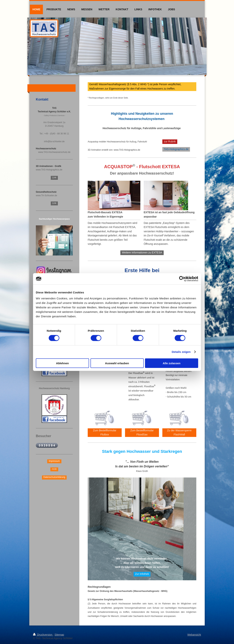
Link (54, 178)
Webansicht (194, 635)
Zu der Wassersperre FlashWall (179, 432)
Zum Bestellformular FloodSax (142, 432)
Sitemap (59, 635)
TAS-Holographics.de (176, 149)
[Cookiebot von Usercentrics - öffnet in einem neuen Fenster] (182, 279)
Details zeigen (181, 352)
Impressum (54, 461)
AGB (54, 469)
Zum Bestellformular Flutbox (105, 432)
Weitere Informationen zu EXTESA (142, 252)
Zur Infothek (142, 574)
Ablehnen (62, 363)
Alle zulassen (172, 363)
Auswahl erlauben (117, 363)
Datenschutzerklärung (54, 477)
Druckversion (43, 635)
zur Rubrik (170, 141)
